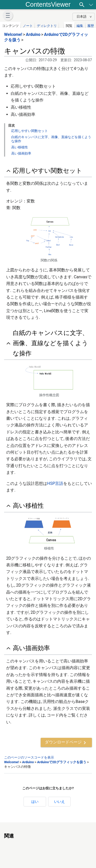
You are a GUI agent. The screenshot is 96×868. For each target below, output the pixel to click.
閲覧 (69, 26)
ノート (28, 26)
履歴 (91, 26)
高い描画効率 (21, 153)
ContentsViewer (48, 4)
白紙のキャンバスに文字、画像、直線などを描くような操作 (51, 343)
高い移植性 (20, 147)
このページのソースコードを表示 (29, 757)
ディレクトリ (47, 26)
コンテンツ (10, 26)
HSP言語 (55, 483)
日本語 (82, 17)
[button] (8, 15)
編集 (80, 26)
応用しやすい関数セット (30, 131)
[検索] (82, 5)
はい (35, 802)
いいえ (59, 802)
